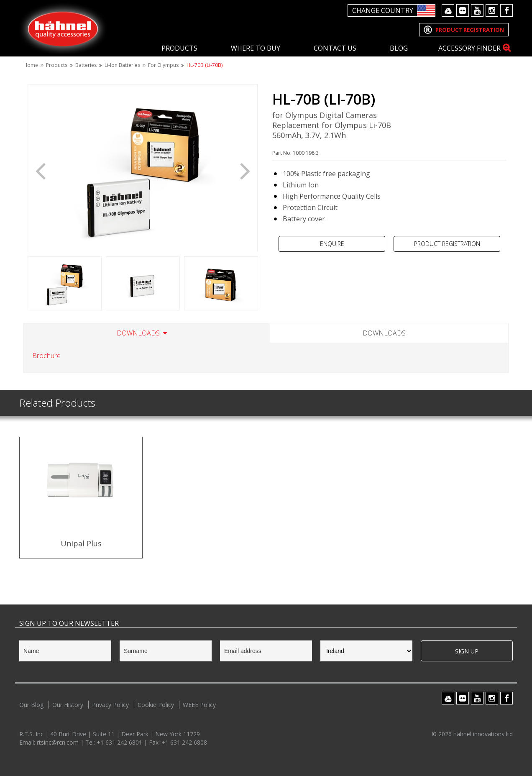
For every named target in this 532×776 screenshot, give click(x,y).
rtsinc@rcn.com (59, 742)
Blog (399, 48)
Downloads (138, 333)
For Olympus (163, 65)
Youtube (477, 10)
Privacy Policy (110, 705)
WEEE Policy (199, 705)
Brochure (46, 356)
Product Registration (447, 244)
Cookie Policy (156, 705)
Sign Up (467, 651)
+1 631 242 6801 (120, 742)
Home (31, 65)
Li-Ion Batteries (122, 65)
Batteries (86, 65)
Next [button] (245, 170)
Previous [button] (40, 170)
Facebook (506, 10)
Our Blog (31, 705)
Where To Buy (256, 48)
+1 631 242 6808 (184, 742)
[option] (143, 168)
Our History (68, 705)
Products (179, 48)
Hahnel (63, 28)
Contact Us (335, 48)
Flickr (463, 10)
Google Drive (448, 10)
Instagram (492, 10)
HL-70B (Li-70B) (205, 65)
